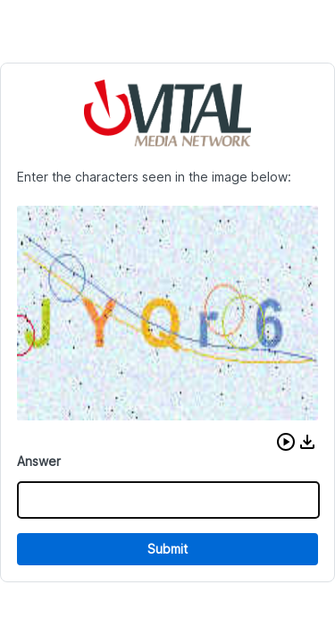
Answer (39, 461)
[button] (286, 442)
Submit (167, 549)
